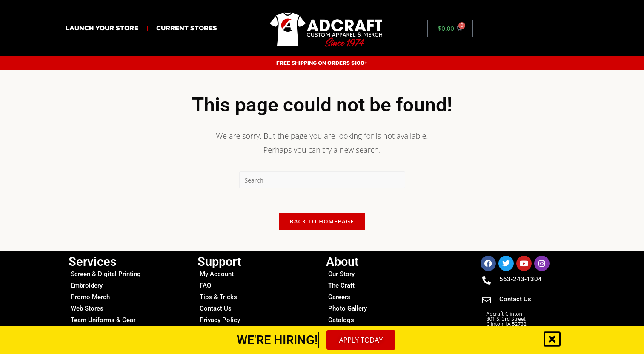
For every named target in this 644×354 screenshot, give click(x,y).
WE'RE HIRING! (277, 340)
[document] (322, 177)
